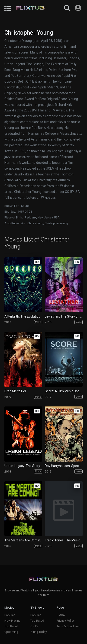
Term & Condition (68, 626)
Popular (10, 615)
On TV (34, 626)
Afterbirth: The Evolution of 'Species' (23, 316)
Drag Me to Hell (15, 391)
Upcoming (11, 632)
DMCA (61, 615)
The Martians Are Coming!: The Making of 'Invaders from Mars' (23, 540)
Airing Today (39, 632)
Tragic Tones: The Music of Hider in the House (64, 540)
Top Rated (11, 626)
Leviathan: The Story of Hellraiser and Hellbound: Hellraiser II (64, 316)
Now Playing (12, 621)
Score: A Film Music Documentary (64, 391)
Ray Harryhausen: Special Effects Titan (64, 466)
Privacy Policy (66, 621)
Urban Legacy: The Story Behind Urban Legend (23, 466)
